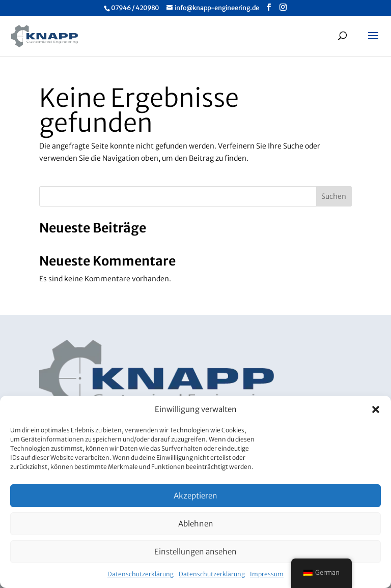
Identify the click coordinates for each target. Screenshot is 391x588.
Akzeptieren (195, 496)
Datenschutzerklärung (141, 574)
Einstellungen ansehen (195, 552)
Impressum (267, 574)
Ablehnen (196, 524)
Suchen (334, 196)
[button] (376, 409)
